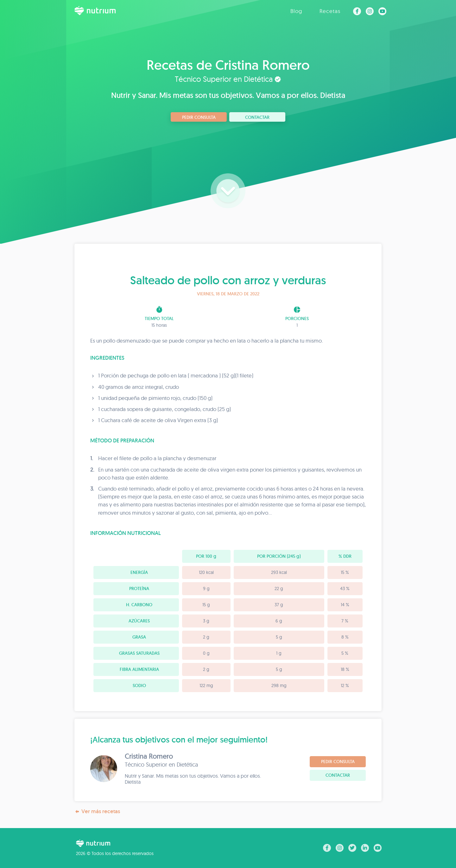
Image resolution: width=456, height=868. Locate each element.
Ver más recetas (97, 811)
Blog (296, 11)
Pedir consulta (199, 117)
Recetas (330, 11)
